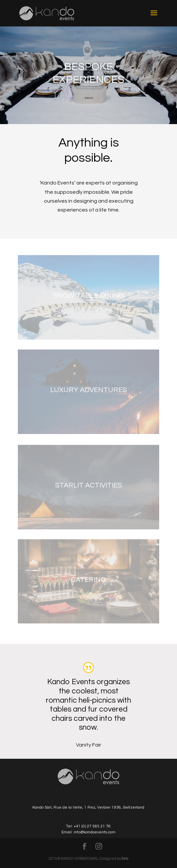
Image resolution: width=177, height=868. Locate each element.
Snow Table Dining (88, 296)
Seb (125, 859)
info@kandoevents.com (95, 832)
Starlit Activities (88, 485)
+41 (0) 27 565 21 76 (92, 826)
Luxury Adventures (88, 390)
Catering (88, 580)
